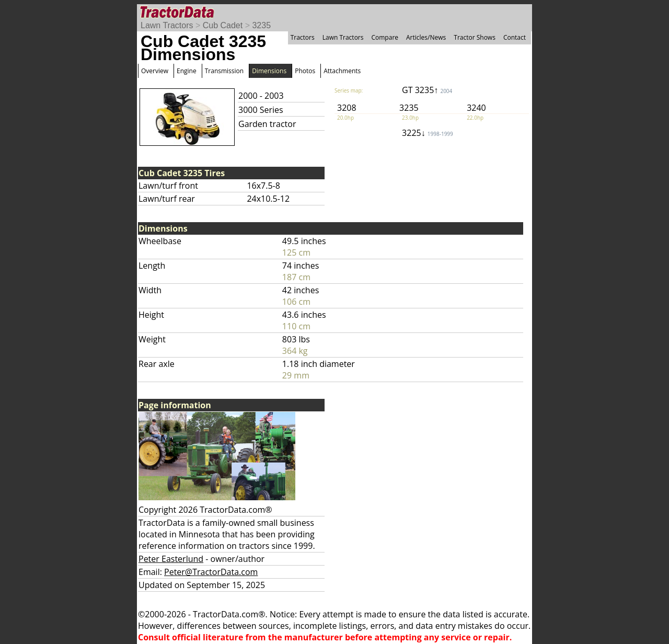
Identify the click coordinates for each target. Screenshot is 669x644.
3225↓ (428, 133)
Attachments (342, 71)
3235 (261, 25)
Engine (187, 71)
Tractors (303, 37)
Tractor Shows (475, 37)
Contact (515, 37)
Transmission (224, 71)
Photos (305, 71)
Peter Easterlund (171, 559)
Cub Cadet (223, 25)
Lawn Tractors (167, 25)
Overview (155, 71)
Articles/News (426, 37)
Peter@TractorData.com (211, 572)
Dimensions (269, 71)
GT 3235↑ (427, 90)
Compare (385, 37)
